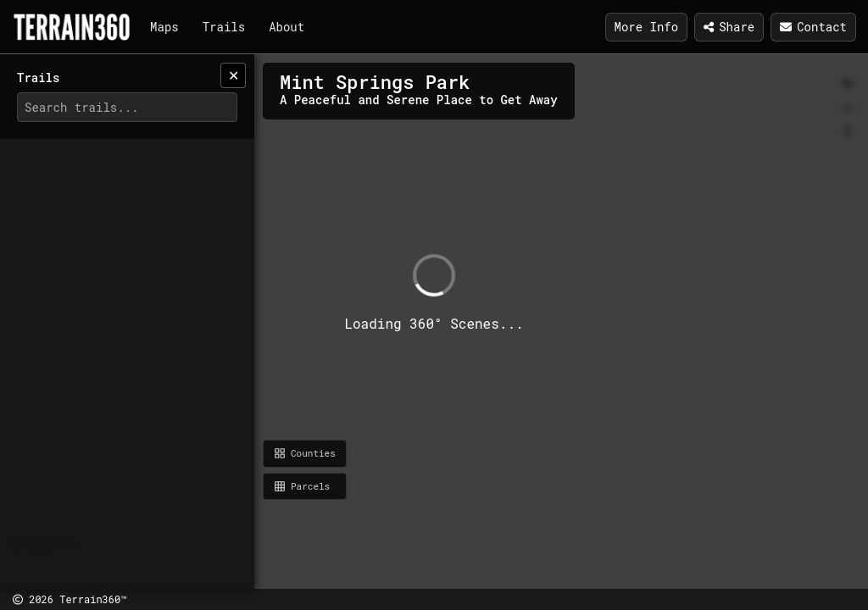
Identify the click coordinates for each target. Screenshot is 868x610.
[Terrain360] (72, 27)
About (287, 27)
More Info (647, 27)
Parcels (302, 486)
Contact (813, 27)
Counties (305, 453)
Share (729, 27)
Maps (164, 27)
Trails (224, 27)
